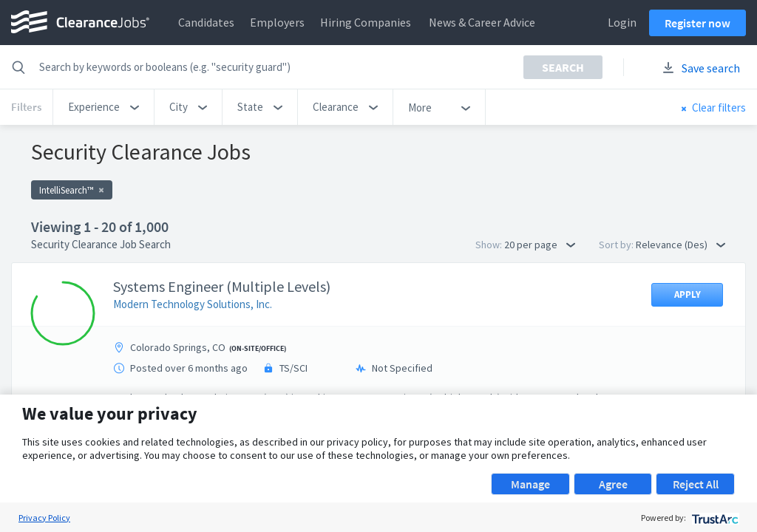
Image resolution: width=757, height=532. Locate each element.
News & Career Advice (482, 22)
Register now (697, 23)
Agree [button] (613, 484)
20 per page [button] (540, 245)
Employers (277, 22)
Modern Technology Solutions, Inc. (193, 304)
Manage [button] (530, 484)
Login (622, 22)
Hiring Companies (366, 22)
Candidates (206, 22)
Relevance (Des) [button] (680, 245)
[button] (103, 107)
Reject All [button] (696, 484)
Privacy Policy (44, 518)
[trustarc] (714, 518)
